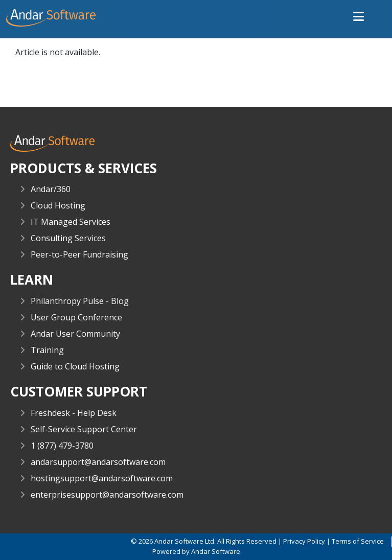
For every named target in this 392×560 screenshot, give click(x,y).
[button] (359, 17)
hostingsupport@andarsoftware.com (102, 478)
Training (47, 350)
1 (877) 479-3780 (62, 446)
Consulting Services (68, 238)
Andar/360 (51, 189)
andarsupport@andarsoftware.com (98, 462)
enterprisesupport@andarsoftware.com (107, 495)
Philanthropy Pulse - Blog (80, 301)
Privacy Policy (304, 541)
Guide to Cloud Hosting (75, 366)
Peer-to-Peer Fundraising (79, 254)
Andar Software (216, 551)
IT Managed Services (71, 222)
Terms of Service (358, 541)
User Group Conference (76, 317)
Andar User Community (75, 334)
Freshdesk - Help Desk (74, 413)
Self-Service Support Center (84, 429)
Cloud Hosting (58, 205)
